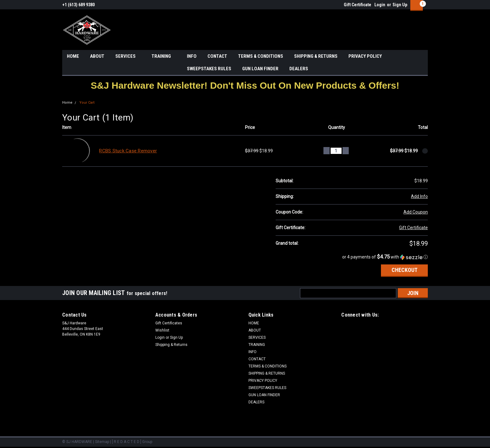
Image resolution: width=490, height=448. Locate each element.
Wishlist (162, 330)
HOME (73, 56)
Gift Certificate (357, 5)
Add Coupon (416, 212)
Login (380, 5)
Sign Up (400, 5)
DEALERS (299, 69)
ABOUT (97, 56)
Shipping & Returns (171, 345)
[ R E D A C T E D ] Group (132, 442)
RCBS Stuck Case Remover (128, 151)
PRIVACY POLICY (365, 56)
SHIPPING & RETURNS (316, 56)
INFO (192, 56)
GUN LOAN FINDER (260, 69)
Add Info (419, 196)
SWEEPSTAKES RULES (209, 69)
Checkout (405, 270)
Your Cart (87, 103)
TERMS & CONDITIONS (261, 56)
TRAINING (164, 57)
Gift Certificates (169, 323)
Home (67, 103)
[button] (245, 85)
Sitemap (102, 442)
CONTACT (217, 56)
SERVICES (128, 57)
